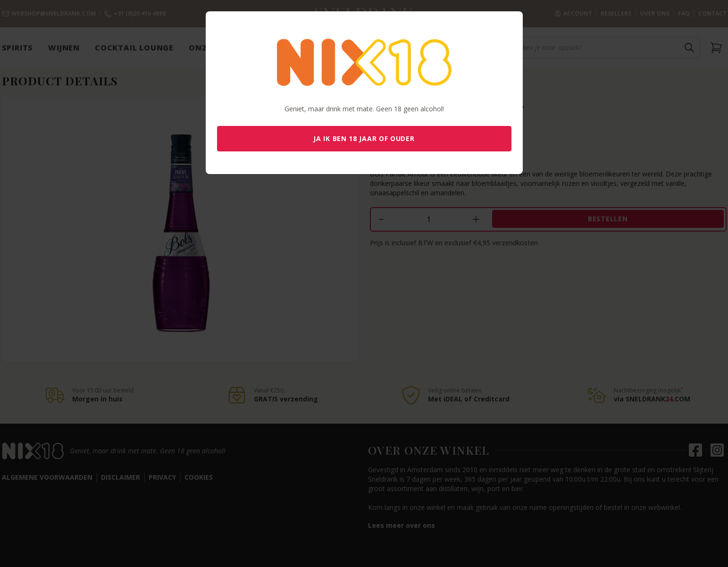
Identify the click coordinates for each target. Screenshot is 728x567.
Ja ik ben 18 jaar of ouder (364, 138)
